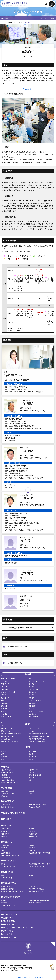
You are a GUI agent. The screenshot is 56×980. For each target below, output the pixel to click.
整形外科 (32, 687)
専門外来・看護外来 (35, 775)
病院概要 (4, 848)
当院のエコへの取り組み (36, 889)
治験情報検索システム (16, 663)
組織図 (32, 850)
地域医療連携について (8, 804)
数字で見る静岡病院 (35, 903)
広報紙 (4, 864)
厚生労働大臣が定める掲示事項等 (39, 853)
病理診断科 (32, 709)
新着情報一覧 (7, 924)
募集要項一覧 (33, 836)
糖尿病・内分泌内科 (8, 692)
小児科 (4, 711)
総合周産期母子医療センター (11, 734)
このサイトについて (9, 934)
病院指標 (4, 900)
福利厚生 (31, 829)
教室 (3, 875)
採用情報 (7, 825)
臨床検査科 (32, 714)
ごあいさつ (32, 845)
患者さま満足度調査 (36, 891)
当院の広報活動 (10, 861)
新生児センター (7, 731)
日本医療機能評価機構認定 (10, 855)
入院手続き (5, 791)
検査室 (4, 759)
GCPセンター (33, 731)
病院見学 (4, 831)
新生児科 (5, 709)
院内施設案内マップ (10, 915)
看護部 (31, 759)
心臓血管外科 (33, 689)
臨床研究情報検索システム (18, 647)
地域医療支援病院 (34, 807)
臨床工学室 (32, 751)
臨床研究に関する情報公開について (17, 928)
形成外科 (32, 695)
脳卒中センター (8, 736)
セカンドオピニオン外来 (9, 780)
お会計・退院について (8, 793)
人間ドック (32, 780)
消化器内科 (5, 681)
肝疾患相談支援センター (38, 734)
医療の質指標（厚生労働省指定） (39, 900)
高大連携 (7, 819)
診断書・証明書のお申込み (10, 782)
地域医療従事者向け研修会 (37, 804)
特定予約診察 (6, 777)
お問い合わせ (7, 931)
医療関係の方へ (10, 801)
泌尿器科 (32, 698)
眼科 (3, 701)
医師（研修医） (33, 831)
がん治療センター (7, 739)
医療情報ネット (9, 937)
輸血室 (31, 754)
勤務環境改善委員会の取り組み (12, 891)
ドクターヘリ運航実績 (8, 905)
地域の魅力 (5, 829)
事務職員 (4, 836)
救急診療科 (32, 706)
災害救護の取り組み (8, 889)
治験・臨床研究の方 (8, 807)
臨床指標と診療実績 (12, 897)
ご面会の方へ (6, 796)
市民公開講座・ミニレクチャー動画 (39, 864)
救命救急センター (7, 728)
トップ (3, 22)
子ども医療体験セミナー (9, 866)
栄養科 (4, 754)
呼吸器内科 (5, 684)
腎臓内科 (5, 689)
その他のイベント (7, 878)
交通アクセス (7, 918)
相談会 (31, 875)
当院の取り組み (10, 883)
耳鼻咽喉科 (5, 703)
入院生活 (31, 791)
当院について (9, 842)
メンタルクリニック (35, 701)
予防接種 (31, 777)
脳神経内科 (5, 698)
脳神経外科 (32, 684)
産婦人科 (5, 706)
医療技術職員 (33, 834)
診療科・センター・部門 (15, 22)
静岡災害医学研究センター (39, 736)
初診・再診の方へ (7, 770)
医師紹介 (52, 18)
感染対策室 (32, 757)
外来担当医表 (43, 18)
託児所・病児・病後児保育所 (15, 813)
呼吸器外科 (32, 692)
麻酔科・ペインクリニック (37, 681)
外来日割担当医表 (7, 772)
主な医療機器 (6, 853)
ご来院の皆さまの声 (8, 886)
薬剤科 (4, 751)
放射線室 (5, 757)
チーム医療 (32, 886)
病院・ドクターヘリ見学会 (36, 866)
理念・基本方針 (6, 845)
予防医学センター (35, 728)
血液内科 (5, 687)
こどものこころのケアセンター (39, 742)
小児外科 (5, 714)
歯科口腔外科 (33, 717)
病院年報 (4, 903)
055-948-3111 (8, 970)
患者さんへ (32, 772)
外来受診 (7, 767)
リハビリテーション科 (36, 711)
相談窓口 (4, 775)
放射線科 (32, 703)
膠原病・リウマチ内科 (9, 679)
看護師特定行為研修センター (38, 739)
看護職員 (5, 834)
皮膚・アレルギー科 (8, 717)
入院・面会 (8, 788)
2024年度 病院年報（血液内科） (21, 628)
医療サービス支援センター (10, 742)
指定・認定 (32, 848)
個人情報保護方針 (9, 921)
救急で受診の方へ (34, 770)
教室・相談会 (8, 872)
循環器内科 (5, 695)
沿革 (3, 850)
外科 (30, 679)
